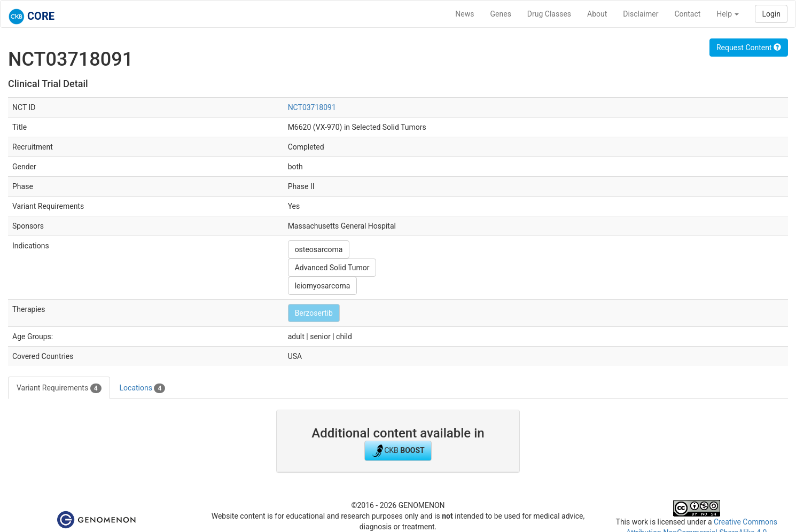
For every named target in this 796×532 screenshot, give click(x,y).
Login (771, 14)
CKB (398, 451)
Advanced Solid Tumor (332, 268)
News (465, 14)
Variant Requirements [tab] (59, 388)
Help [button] (728, 14)
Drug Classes (549, 14)
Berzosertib (314, 313)
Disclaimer (641, 14)
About (597, 14)
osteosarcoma (319, 249)
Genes (501, 14)
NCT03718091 (312, 107)
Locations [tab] (143, 388)
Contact (687, 14)
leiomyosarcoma (323, 286)
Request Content (749, 48)
